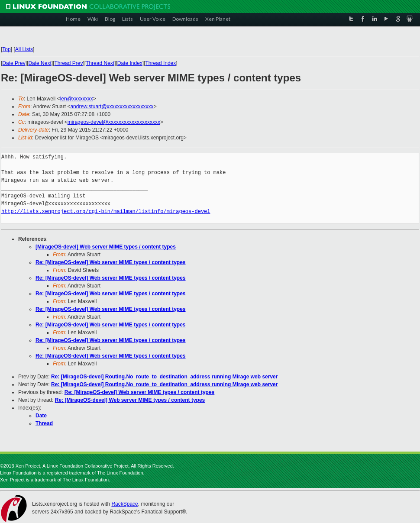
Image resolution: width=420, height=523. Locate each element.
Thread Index (161, 63)
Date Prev (14, 63)
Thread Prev (68, 63)
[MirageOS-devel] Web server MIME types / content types (106, 247)
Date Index (130, 63)
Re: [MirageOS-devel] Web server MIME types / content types (111, 262)
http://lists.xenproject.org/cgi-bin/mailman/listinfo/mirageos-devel (106, 211)
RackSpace (124, 504)
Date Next (40, 63)
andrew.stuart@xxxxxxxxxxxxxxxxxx (112, 107)
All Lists (24, 49)
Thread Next (100, 63)
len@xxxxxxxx (77, 99)
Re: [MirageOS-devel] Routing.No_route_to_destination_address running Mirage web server (164, 377)
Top (6, 49)
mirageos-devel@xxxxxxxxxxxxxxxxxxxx (114, 122)
